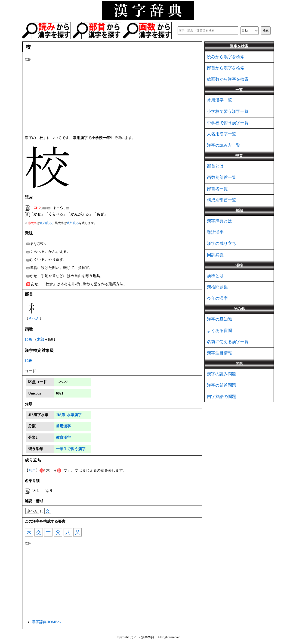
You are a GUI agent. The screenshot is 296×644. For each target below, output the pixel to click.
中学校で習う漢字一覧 (228, 123)
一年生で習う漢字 (71, 449)
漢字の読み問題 (222, 374)
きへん (34, 318)
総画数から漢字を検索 (228, 79)
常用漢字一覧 (219, 100)
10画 (28, 339)
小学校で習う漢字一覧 (228, 111)
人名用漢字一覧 (222, 134)
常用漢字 (63, 426)
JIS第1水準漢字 (69, 415)
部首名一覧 (217, 189)
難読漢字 (215, 232)
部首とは (215, 166)
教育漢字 (63, 437)
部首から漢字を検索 (226, 68)
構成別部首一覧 (222, 200)
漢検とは (215, 276)
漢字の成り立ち (222, 243)
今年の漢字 (217, 298)
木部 (40, 339)
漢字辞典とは (219, 221)
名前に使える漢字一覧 (228, 342)
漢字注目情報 (219, 353)
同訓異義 (215, 255)
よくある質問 (219, 331)
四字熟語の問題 (222, 397)
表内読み (46, 223)
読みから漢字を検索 (226, 57)
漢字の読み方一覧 (224, 145)
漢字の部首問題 (222, 385)
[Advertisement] (112, 98)
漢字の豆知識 (219, 319)
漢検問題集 (217, 287)
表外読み (73, 223)
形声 (32, 470)
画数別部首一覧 (222, 177)
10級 (28, 361)
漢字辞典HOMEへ (46, 622)
